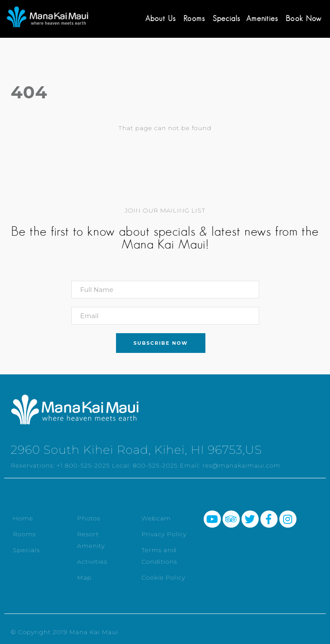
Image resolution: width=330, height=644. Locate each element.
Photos (89, 518)
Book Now (304, 18)
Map (85, 577)
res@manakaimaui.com (241, 465)
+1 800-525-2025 (83, 465)
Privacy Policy (164, 534)
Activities (92, 562)
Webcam (156, 518)
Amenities (262, 18)
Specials (226, 18)
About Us (160, 18)
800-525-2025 (155, 465)
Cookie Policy (163, 577)
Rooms (194, 18)
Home (23, 518)
